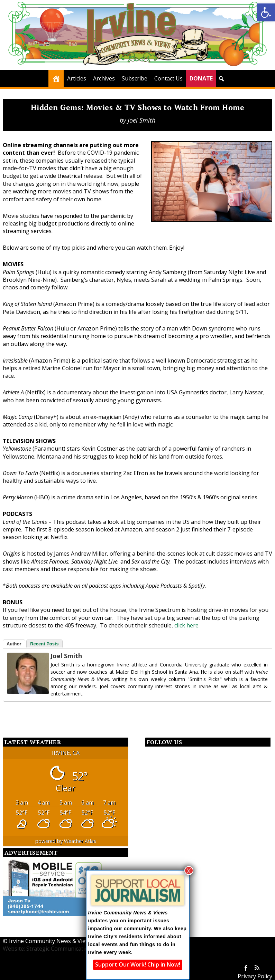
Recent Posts (44, 644)
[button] (266, 12)
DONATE (201, 78)
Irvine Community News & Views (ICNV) (60, 941)
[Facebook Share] (20, 714)
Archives (104, 78)
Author (14, 644)
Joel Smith (141, 120)
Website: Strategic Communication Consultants (64, 949)
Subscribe (135, 78)
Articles (77, 78)
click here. (187, 625)
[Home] (56, 78)
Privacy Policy (255, 976)
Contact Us (168, 78)
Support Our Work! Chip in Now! (138, 964)
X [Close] (189, 871)
